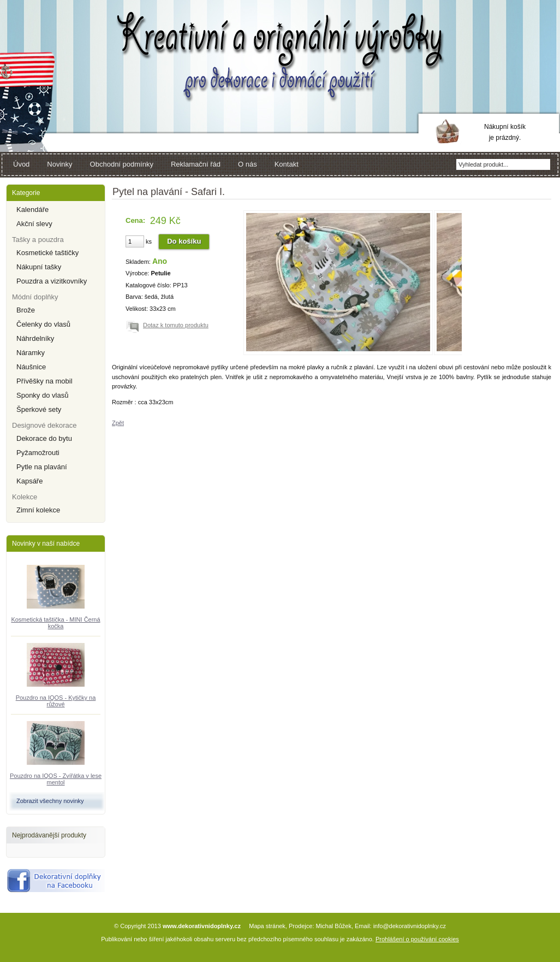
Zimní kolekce (38, 510)
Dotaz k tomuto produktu (176, 325)
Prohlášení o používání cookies (417, 939)
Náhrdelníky (35, 338)
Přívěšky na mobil (44, 381)
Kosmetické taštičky (47, 253)
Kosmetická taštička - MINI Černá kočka (55, 623)
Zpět (118, 423)
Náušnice (31, 367)
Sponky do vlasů (42, 395)
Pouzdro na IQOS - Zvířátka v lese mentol (56, 779)
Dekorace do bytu (44, 438)
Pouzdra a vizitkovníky (52, 281)
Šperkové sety (39, 409)
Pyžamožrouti (38, 453)
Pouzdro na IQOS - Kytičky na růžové (56, 701)
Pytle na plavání (42, 467)
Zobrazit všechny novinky (50, 801)
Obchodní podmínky (122, 164)
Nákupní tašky (39, 267)
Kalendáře (32, 209)
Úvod (21, 164)
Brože (26, 310)
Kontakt (287, 164)
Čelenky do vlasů (43, 324)
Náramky (31, 353)
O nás (248, 164)
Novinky (59, 164)
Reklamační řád (196, 164)
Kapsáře (29, 481)
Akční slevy (34, 224)
